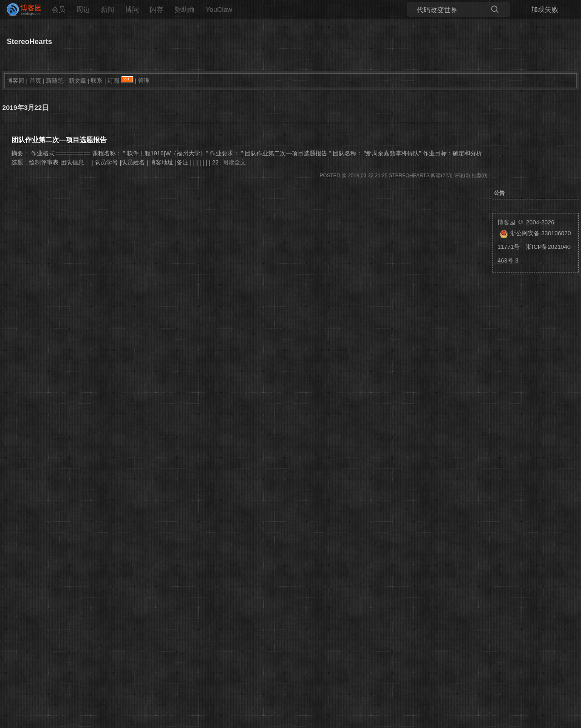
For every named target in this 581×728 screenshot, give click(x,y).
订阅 (113, 81)
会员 (59, 9)
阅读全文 (234, 162)
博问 (132, 9)
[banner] (20, 10)
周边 (83, 9)
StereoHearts (30, 42)
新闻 (108, 9)
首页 (35, 81)
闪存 (157, 9)
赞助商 (185, 9)
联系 (97, 81)
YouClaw (219, 9)
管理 (144, 81)
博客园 (16, 81)
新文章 (77, 81)
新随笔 (55, 81)
